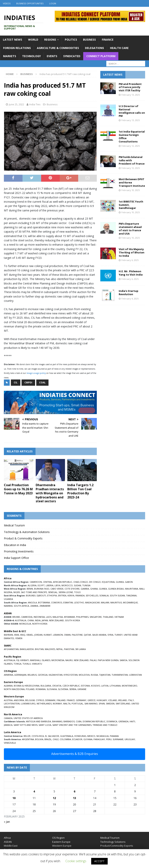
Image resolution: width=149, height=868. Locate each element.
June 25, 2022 (16, 104)
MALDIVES (50, 649)
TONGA (17, 664)
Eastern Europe (61, 842)
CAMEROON (36, 582)
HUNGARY (102, 700)
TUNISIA (86, 585)
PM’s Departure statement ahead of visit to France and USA (130, 229)
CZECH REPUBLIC (71, 686)
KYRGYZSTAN (71, 675)
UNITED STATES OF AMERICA (28, 718)
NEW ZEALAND (56, 620)
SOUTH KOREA (72, 620)
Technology (31, 56)
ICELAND (113, 700)
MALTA (67, 704)
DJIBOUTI (41, 595)
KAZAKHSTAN (56, 675)
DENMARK (50, 700)
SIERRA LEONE (66, 592)
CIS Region (58, 838)
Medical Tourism (14, 525)
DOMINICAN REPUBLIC (94, 721)
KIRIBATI (25, 660)
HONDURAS (80, 736)
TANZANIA (131, 595)
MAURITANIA (132, 589)
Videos (7, 3)
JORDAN (38, 635)
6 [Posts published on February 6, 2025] (74, 791)
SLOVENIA (63, 689)
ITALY (131, 700)
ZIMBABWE (45, 606)
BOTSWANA (44, 602)
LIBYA (57, 585)
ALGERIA (32, 585)
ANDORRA (19, 700)
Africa (7, 838)
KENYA (71, 595)
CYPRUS (40, 700)
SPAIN (102, 704)
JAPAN (45, 620)
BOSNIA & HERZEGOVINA (27, 686)
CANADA (8, 718)
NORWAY (57, 704)
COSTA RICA (38, 736)
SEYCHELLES (92, 595)
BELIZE (27, 736)
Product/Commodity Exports (117, 846)
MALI (142, 589)
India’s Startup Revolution (129, 293)
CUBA (79, 721)
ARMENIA (9, 675)
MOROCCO (67, 585)
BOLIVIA (39, 739)
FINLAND (61, 700)
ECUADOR (77, 739)
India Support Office (16, 558)
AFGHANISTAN (11, 649)
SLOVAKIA (52, 689)
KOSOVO (96, 686)
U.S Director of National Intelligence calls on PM (132, 111)
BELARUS (32, 675)
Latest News (13, 40)
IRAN (17, 635)
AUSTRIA (8, 700)
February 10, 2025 (131, 190)
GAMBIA (85, 589)
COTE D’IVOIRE (72, 589)
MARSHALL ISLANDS (40, 660)
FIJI (18, 660)
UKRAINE (82, 689)
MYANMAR (69, 617)
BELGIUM (30, 700)
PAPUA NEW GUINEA (108, 660)
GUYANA (88, 739)
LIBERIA (50, 585)
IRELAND (123, 700)
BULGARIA (46, 686)
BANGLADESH (27, 649)
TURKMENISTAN (120, 675)
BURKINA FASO (42, 589)
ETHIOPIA (52, 595)
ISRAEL (30, 635)
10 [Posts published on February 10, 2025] (14, 798)
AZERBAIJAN (20, 675)
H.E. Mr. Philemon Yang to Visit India (131, 273)
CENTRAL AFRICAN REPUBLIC (58, 582)
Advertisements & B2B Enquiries (75, 754)
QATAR (87, 635)
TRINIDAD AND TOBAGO (105, 725)
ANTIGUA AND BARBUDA (39, 721)
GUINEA (103, 589)
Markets (10, 56)
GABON (129, 582)
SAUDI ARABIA (99, 635)
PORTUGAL (77, 704)
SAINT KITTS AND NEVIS (26, 725)
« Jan (7, 822)
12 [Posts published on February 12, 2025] (54, 798)
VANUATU (37, 664)
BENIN (30, 589)
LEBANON (58, 635)
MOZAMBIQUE (130, 602)
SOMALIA (104, 595)
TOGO (77, 592)
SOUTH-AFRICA (21, 606)
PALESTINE (77, 635)
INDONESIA (39, 617)
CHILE (56, 739)
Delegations (94, 48)
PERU (109, 739)
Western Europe (62, 846)
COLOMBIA (65, 739)
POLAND (30, 689)
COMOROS (57, 602)
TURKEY (119, 635)
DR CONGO (95, 582)
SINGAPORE (96, 617)
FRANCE (71, 700)
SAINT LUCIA (45, 725)
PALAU (93, 660)
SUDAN (78, 585)
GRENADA (123, 721)
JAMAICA (8, 725)
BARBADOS (69, 721)
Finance (108, 40)
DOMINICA (112, 721)
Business (89, 40)
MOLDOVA (84, 675)
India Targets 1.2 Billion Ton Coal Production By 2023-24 (80, 491)
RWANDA (80, 595)
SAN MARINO (91, 704)
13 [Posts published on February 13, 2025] (74, 798)
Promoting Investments (19, 551)
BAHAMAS (57, 721)
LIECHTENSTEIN (12, 704)
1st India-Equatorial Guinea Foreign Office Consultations (132, 137)
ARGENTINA (28, 739)
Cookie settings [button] (76, 861)
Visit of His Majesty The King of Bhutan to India (132, 252)
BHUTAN (39, 649)
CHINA (31, 620)
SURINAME (118, 739)
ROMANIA (41, 689)
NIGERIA (8, 592)
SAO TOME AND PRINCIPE (34, 592)
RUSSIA (94, 675)
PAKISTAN (69, 649)
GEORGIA (43, 675)
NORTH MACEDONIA (14, 689)
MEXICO (91, 736)
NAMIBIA (8, 606)
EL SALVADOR (52, 736)
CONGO (84, 582)
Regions (50, 40)
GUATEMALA (67, 736)
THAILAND (108, 617)
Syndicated (72, 56)
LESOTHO (79, 602)
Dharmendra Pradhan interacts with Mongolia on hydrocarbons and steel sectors (50, 493)
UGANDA (8, 599)
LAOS (49, 617)
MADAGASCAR (92, 602)
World (33, 40)
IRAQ (23, 635)
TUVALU (27, 664)
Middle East (11, 846)
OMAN (67, 635)
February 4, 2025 (130, 299)
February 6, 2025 (130, 260)
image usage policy (36, 373)
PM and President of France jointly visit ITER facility (130, 87)
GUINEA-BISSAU (116, 589)
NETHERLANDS (44, 704)
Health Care (119, 48)
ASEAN (8, 613)
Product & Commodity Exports (23, 538)
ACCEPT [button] (99, 861)
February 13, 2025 (131, 95)
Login (53, 3)
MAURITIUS (116, 602)
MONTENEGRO (130, 686)
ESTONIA (85, 686)
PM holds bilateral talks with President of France (132, 160)
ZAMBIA (34, 606)
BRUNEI (16, 617)
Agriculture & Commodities (58, 48)
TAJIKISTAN (105, 675)
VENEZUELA (10, 743)
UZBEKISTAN (135, 675)
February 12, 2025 (131, 146)
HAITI (132, 721)
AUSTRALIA (21, 620)
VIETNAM (119, 617)
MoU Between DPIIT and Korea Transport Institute (132, 182)
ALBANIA (8, 686)
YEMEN (19, 638)
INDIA (38, 620)
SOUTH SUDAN (117, 595)
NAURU (69, 660)
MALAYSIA (58, 617)
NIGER (17, 592)
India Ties (35, 104)
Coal (42, 383)
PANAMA (114, 736)
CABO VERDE (57, 589)
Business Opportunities (30, 3)
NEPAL (60, 649)
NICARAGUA (103, 736)
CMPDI (28, 383)
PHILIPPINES (82, 617)
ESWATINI (68, 602)
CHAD (76, 582)
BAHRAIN (8, 635)
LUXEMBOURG (28, 704)
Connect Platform (101, 56)
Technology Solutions (113, 842)
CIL (16, 383)
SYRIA (110, 635)
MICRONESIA (58, 660)
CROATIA (57, 686)
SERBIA (73, 689)
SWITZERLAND (123, 704)
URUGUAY (130, 739)
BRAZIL (48, 739)
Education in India (15, 545)
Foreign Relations (17, 48)
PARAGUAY (99, 739)
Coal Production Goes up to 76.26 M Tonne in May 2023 (18, 489)
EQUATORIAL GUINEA (113, 582)
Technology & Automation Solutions (27, 532)
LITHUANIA (115, 686)
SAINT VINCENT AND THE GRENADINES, (72, 725)
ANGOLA (32, 602)
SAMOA (123, 660)
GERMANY (81, 700)
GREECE (91, 700)
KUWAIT (48, 635)
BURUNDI (31, 595)
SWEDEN (110, 704)
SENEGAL (53, 592)
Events (52, 56)
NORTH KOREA (40, 624)
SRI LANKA (81, 649)
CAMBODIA (27, 617)
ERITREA (62, 595)
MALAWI (105, 602)
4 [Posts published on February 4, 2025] (34, 791)
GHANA (94, 589)
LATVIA (105, 686)
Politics (71, 40)
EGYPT (41, 585)
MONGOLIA (25, 624)
